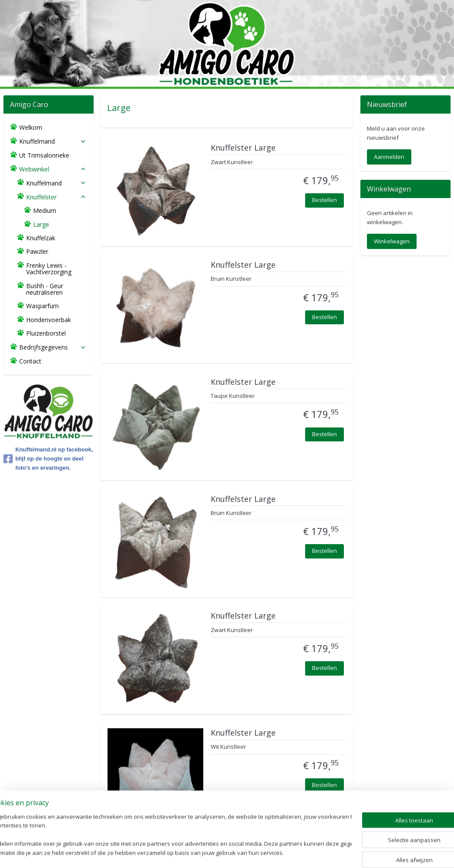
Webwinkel (53, 169)
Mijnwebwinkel (319, 852)
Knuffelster (56, 197)
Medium (45, 210)
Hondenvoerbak (49, 320)
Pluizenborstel (46, 333)
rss (210, 852)
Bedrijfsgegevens (53, 347)
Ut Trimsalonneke (44, 155)
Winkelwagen (392, 241)
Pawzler (37, 251)
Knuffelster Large (243, 148)
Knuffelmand (53, 141)
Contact (30, 361)
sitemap (191, 852)
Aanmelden (389, 157)
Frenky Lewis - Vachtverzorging (49, 269)
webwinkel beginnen (243, 852)
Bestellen (325, 200)
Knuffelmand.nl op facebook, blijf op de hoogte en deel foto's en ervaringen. (48, 459)
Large (41, 224)
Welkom (31, 127)
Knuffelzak (41, 238)
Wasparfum (42, 306)
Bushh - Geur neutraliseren (45, 289)
